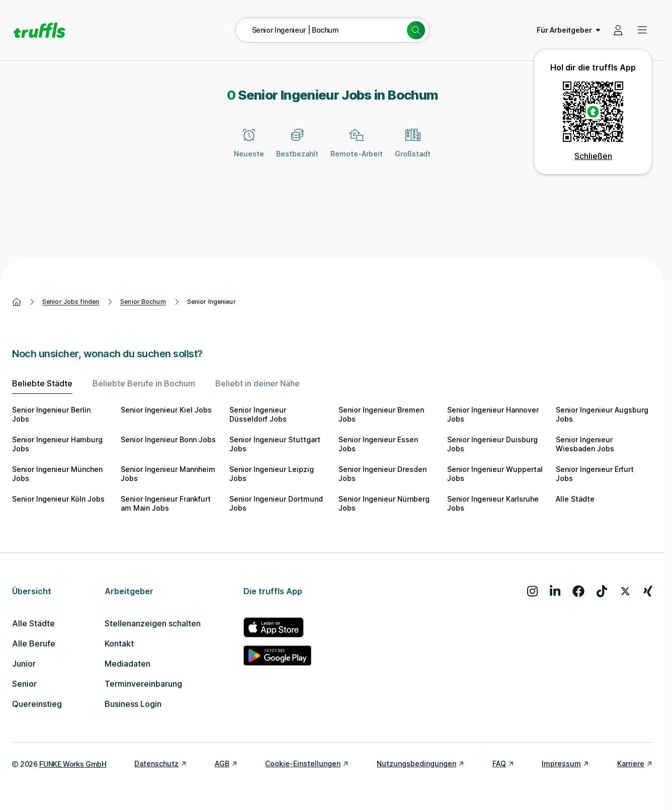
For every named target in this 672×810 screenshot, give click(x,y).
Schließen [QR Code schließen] (593, 156)
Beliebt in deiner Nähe (258, 383)
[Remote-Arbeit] (357, 149)
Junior (24, 664)
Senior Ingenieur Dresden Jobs (383, 474)
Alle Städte (575, 499)
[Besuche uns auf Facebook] (578, 591)
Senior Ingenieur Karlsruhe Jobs (493, 503)
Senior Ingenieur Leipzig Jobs (272, 474)
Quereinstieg (37, 704)
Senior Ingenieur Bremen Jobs (381, 414)
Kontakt (119, 643)
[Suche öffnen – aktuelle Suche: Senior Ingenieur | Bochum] (332, 30)
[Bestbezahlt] (297, 149)
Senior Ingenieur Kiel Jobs (166, 410)
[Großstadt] (413, 149)
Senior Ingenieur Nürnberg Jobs (384, 503)
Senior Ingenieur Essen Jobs (378, 444)
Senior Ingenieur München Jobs (57, 474)
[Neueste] (249, 149)
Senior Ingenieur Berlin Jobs (51, 414)
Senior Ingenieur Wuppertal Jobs (495, 474)
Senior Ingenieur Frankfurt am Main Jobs (166, 503)
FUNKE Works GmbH (73, 764)
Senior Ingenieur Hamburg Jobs (57, 444)
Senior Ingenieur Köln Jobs (58, 499)
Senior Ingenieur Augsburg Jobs (602, 414)
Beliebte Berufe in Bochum (144, 383)
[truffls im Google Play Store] (277, 656)
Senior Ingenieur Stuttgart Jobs (275, 444)
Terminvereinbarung (143, 684)
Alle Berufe (34, 643)
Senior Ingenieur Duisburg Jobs (492, 444)
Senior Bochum (143, 302)
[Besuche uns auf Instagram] (532, 591)
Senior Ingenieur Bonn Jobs (168, 439)
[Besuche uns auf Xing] (648, 591)
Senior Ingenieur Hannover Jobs (493, 414)
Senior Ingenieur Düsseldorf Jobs (258, 414)
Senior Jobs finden (71, 302)
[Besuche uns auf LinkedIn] (555, 591)
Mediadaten (128, 664)
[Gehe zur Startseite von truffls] (39, 30)
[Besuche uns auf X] (625, 591)
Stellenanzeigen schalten (153, 623)
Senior (24, 684)
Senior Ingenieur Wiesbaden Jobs (585, 444)
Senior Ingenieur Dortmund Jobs (276, 503)
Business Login (133, 704)
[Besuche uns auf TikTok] (602, 591)
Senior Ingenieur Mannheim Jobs (168, 474)
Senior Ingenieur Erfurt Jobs (595, 474)
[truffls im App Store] (277, 627)
